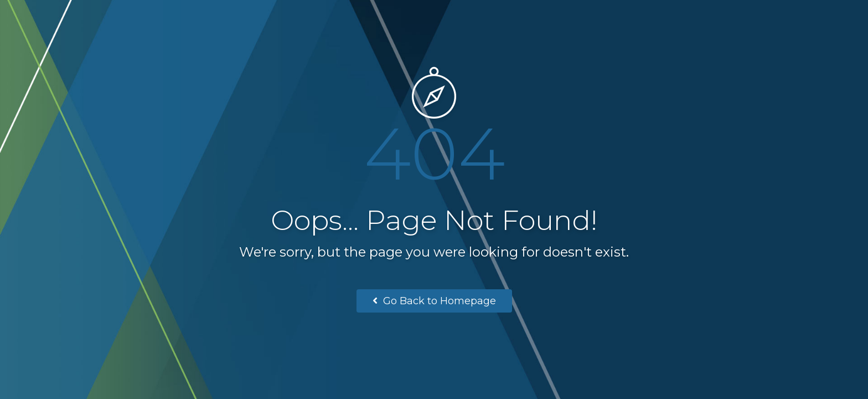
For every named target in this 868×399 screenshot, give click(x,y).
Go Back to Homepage (434, 301)
